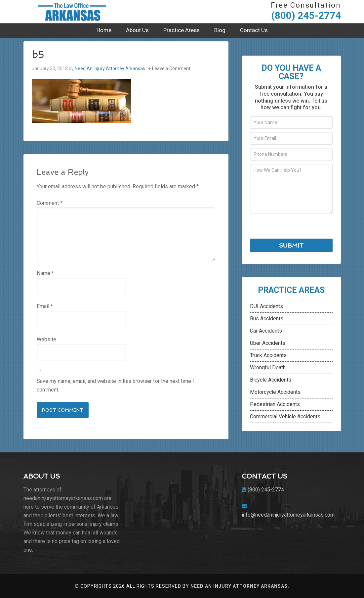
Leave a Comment (171, 69)
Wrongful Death (268, 368)
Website (46, 339)
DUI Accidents (266, 306)
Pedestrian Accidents (275, 404)
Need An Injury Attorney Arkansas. (240, 586)
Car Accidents (266, 331)
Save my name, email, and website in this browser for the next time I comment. (115, 385)
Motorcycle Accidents (275, 392)
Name (45, 273)
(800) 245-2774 (306, 15)
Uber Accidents (268, 343)
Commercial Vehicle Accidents (285, 416)
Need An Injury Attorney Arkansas (73, 12)
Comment (50, 203)
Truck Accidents (268, 355)
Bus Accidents (267, 319)
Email (45, 306)
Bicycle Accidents (271, 380)
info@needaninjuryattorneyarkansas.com (288, 515)
